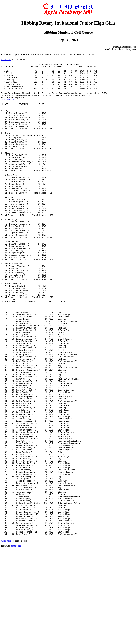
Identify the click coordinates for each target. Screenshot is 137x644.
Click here (6, 60)
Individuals (8, 107)
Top (3, 355)
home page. (16, 640)
